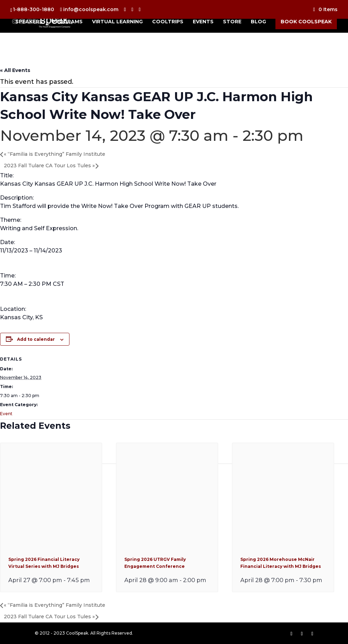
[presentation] (51, 542)
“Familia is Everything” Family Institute (55, 154)
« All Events (15, 70)
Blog (258, 22)
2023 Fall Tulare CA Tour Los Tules (49, 166)
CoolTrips (168, 22)
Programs (67, 22)
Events (203, 22)
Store (232, 22)
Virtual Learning (117, 22)
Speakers (29, 22)
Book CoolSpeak (306, 22)
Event (6, 414)
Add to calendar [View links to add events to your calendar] (36, 339)
